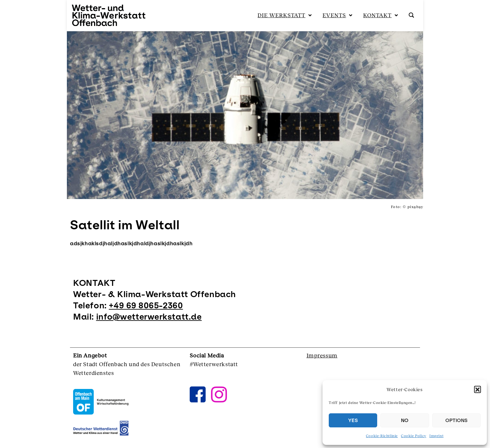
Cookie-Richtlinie (382, 436)
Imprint (436, 436)
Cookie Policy (414, 436)
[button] (477, 389)
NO (405, 420)
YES (353, 420)
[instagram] (219, 388)
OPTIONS (456, 420)
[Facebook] (198, 388)
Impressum (322, 355)
